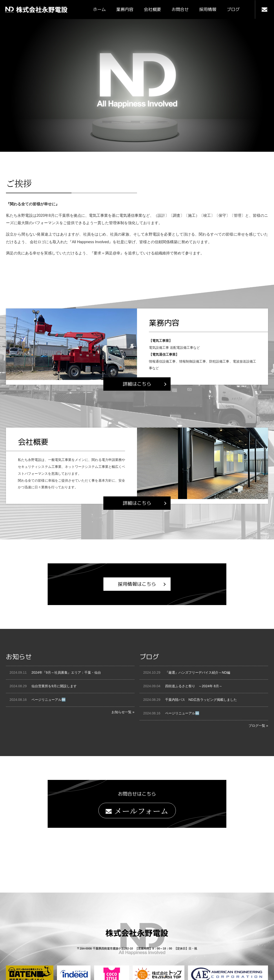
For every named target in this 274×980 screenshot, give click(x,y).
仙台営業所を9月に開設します (54, 686)
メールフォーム (137, 811)
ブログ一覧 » (258, 726)
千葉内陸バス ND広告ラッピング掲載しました (201, 700)
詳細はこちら (137, 384)
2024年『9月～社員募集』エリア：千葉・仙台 (66, 673)
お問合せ (180, 9)
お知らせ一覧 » (123, 712)
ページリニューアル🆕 (49, 700)
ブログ (233, 9)
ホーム (99, 9)
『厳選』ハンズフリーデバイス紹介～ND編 (198, 673)
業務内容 (125, 9)
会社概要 (152, 9)
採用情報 (208, 9)
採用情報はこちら (137, 584)
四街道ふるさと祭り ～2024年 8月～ (194, 686)
